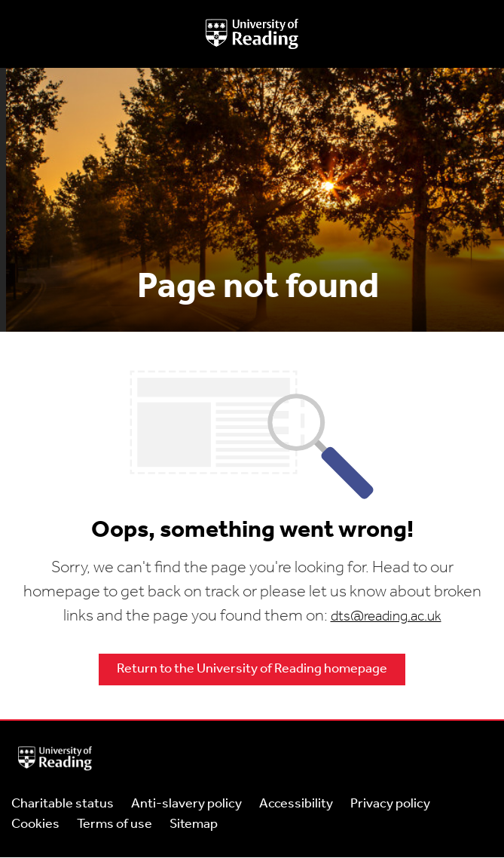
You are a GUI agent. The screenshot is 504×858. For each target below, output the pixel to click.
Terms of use (115, 824)
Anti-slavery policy (186, 804)
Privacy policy (390, 804)
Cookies (35, 824)
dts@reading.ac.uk (386, 617)
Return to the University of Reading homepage (252, 669)
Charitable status (63, 804)
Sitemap (194, 824)
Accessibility (296, 804)
